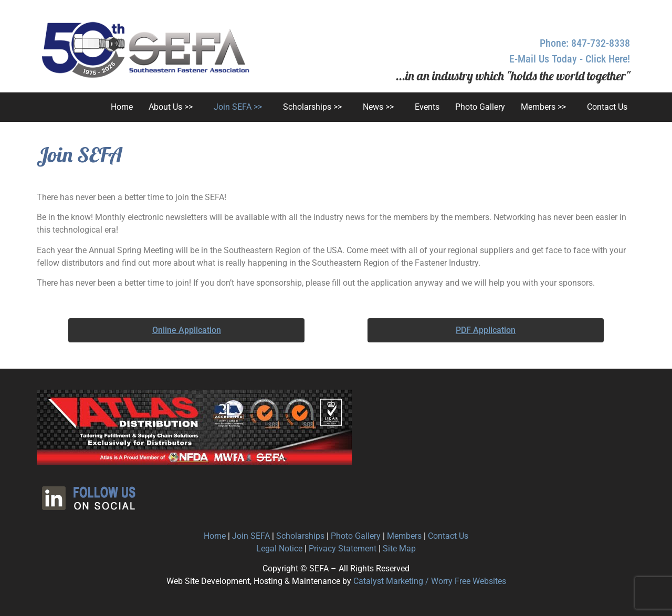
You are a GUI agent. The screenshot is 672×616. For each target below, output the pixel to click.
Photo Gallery (480, 107)
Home (122, 107)
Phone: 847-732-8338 (585, 43)
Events (427, 107)
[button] (173, 107)
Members (404, 536)
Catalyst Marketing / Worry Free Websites (430, 581)
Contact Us (448, 536)
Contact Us (607, 107)
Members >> (543, 107)
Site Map (399, 549)
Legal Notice (279, 549)
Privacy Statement (343, 549)
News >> (378, 107)
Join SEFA (251, 536)
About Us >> (171, 107)
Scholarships (300, 536)
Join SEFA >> (238, 107)
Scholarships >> (312, 107)
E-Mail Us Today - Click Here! (570, 59)
